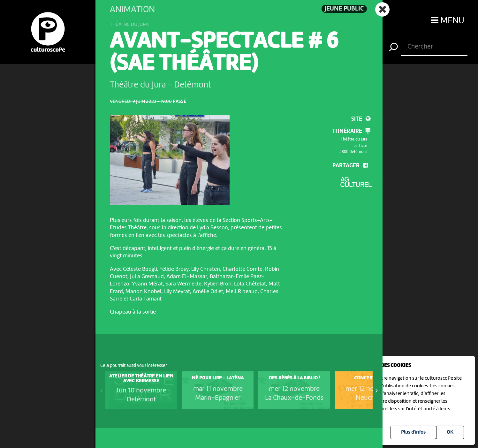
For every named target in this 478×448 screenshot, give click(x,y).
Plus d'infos (413, 432)
